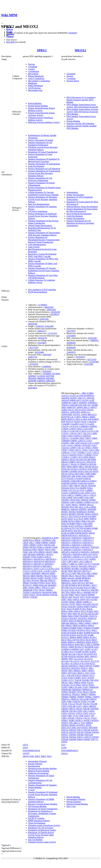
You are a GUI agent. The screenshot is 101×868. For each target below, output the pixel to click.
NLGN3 (65, 595)
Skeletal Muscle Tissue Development (82, 207)
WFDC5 (87, 720)
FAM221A (85, 481)
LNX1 (81, 562)
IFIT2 (71, 516)
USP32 (64, 713)
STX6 (70, 678)
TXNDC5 (27, 592)
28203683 (32, 388)
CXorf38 (72, 455)
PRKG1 (89, 623)
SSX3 (87, 673)
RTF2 (54, 583)
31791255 (52, 333)
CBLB (26, 543)
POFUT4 (93, 616)
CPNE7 (65, 450)
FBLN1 (77, 486)
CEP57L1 (65, 438)
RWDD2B (89, 647)
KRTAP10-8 (39, 562)
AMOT (75, 403)
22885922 (41, 381)
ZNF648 (65, 739)
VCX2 (76, 716)
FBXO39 (92, 486)
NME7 (72, 595)
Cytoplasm (33, 67)
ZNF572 (80, 737)
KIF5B (64, 531)
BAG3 (32, 540)
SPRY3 (64, 673)
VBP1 (70, 716)
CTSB (45, 545)
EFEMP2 (74, 471)
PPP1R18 (81, 621)
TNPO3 (65, 692)
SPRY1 (38, 588)
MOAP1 (71, 578)
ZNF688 (72, 739)
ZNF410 (95, 732)
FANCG (65, 486)
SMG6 (82, 666)
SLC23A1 (88, 659)
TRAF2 (42, 590)
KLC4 (81, 531)
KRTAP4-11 (28, 564)
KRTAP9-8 (77, 554)
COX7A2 (80, 448)
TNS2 (36, 590)
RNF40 (64, 645)
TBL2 (71, 683)
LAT (82, 557)
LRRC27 (65, 564)
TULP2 (79, 704)
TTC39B (91, 702)
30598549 (71, 343)
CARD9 (65, 429)
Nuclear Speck (73, 81)
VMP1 (64, 718)
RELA (70, 640)
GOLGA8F (89, 498)
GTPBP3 (87, 502)
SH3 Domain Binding (37, 806)
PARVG (94, 607)
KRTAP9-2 (47, 566)
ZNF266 (54, 595)
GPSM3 (92, 500)
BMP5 (93, 417)
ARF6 (64, 407)
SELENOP (88, 654)
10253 (25, 745)
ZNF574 (88, 737)
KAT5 (71, 526)
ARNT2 (93, 407)
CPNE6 (95, 448)
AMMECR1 (66, 403)
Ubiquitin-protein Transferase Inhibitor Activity (41, 119)
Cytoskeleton (34, 71)
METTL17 (87, 571)
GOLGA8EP (78, 498)
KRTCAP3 (87, 554)
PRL (63, 626)
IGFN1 (64, 519)
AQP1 (56, 538)
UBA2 (85, 706)
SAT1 (82, 649)
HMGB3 (74, 509)
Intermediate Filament (37, 761)
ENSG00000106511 (70, 751)
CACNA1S (74, 426)
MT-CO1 (81, 583)
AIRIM (73, 400)
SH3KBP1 (52, 585)
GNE (31, 552)
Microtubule (33, 74)
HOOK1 (65, 512)
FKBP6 (83, 488)
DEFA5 (92, 457)
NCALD (65, 590)
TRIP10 (96, 697)
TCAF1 (51, 588)
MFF (74, 573)
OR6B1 (79, 602)
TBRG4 (77, 683)
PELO (84, 611)
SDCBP (65, 654)
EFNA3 (81, 471)
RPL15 (83, 645)
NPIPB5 (91, 595)
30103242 (46, 371)
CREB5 (52, 543)
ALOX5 (85, 400)
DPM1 (75, 467)
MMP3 (64, 578)
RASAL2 (65, 637)
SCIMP (78, 652)
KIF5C (70, 531)
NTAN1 (76, 597)
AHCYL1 (82, 398)
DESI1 (73, 460)
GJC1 (94, 493)
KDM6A (87, 528)
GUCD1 (95, 502)
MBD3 (92, 569)
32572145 (91, 359)
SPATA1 (84, 668)
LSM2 (80, 564)
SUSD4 (91, 678)
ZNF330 (80, 732)
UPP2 (80, 711)
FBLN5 (84, 486)
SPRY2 (42, 50)
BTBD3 (95, 419)
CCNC (96, 431)
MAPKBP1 (36, 573)
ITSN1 (34, 557)
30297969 (50, 376)
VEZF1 (87, 716)
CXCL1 (96, 452)
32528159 (55, 312)
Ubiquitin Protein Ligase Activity (42, 842)
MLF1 (72, 576)
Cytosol (31, 69)
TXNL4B (71, 706)
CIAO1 (89, 441)
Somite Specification (75, 195)
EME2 (94, 474)
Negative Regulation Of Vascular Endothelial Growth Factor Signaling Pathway (44, 271)
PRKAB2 (44, 581)
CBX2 (79, 429)
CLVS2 (70, 445)
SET (95, 654)
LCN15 (85, 559)
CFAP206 (74, 438)
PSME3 (65, 630)
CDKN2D (86, 436)
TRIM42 (65, 697)
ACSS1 (73, 396)
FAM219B (75, 481)
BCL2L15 (72, 417)
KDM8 (95, 528)
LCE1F (26, 571)
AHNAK (90, 398)
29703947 (80, 357)
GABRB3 (89, 490)
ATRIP (26, 540)
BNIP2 (64, 419)
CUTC (89, 452)
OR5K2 (72, 602)
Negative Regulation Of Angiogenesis (44, 164)
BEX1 (79, 417)
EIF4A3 (65, 474)
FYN (82, 490)
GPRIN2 (41, 552)
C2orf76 (65, 426)
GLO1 (64, 495)
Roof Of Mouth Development (79, 214)
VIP (92, 716)
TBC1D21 (94, 680)
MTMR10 (73, 585)
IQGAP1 (91, 521)
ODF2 (70, 600)
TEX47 (91, 685)
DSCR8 (88, 467)
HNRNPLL (41, 554)
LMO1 (75, 562)
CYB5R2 (88, 455)
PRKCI (82, 623)
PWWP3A (81, 630)
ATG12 (71, 410)
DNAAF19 (91, 462)
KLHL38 (65, 533)
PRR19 (91, 626)
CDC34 (73, 433)
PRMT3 (69, 626)
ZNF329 (72, 732)
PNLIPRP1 (84, 616)
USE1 (85, 711)
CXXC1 (80, 455)
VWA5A (79, 718)
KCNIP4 (65, 528)
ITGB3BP (71, 524)
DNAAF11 (81, 462)
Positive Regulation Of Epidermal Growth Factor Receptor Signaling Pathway (43, 216)
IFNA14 (78, 516)
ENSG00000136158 (31, 751)
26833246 (51, 310)
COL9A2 (65, 448)
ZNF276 (65, 732)
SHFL (25, 588)
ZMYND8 (93, 728)
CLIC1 (90, 443)
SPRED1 (77, 671)
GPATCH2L (75, 500)
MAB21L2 (66, 566)
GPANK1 (65, 500)
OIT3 (88, 600)
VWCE (94, 718)
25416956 (72, 33)
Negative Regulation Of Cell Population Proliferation (40, 144)
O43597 (26, 753)
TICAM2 (78, 687)
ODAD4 (95, 597)
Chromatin (71, 74)
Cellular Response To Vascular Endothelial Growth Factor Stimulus (43, 194)
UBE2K (65, 709)
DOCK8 (93, 464)
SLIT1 (92, 664)
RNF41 (71, 645)
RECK (64, 640)
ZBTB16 (46, 595)
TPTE (79, 692)
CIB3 (72, 443)
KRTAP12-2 (89, 540)
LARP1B (76, 557)
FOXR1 (65, 490)
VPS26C (71, 718)
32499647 (32, 376)
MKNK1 (40, 576)
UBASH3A (36, 592)
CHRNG (45, 543)
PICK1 (64, 614)
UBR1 (55, 592)
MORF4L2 (66, 581)
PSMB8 (73, 628)
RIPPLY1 (72, 642)
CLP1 (64, 445)
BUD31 (78, 422)
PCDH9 (76, 609)
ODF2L (76, 600)
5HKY (37, 756)
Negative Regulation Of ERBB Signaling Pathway (41, 800)
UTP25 (85, 713)
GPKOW (84, 500)
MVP (80, 585)
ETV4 (64, 479)
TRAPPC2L (66, 694)
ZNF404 (88, 732)
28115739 (33, 348)
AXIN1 (84, 414)
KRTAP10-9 (50, 562)
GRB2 (55, 552)
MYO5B (65, 588)
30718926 (56, 374)
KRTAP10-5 (28, 562)
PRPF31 (84, 626)
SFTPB (64, 656)
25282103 (40, 326)
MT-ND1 (89, 583)
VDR (81, 716)
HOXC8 (65, 514)
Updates (10, 37)
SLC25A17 (75, 661)
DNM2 (26, 547)
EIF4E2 (49, 547)
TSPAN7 (93, 699)
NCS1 (78, 590)
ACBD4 (90, 393)
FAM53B (65, 483)
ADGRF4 (65, 398)
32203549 (92, 338)
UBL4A (79, 709)
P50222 (65, 753)
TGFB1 (65, 687)
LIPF (70, 562)
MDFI (53, 573)
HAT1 (69, 505)
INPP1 (86, 519)
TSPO (64, 702)
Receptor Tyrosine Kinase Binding (43, 804)
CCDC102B (88, 429)
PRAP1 (88, 621)
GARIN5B (73, 493)
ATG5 (84, 410)
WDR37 (65, 720)
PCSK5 (83, 609)
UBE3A (72, 709)
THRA (71, 687)
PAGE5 (64, 607)
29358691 (47, 374)
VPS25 (32, 595)
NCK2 (54, 576)
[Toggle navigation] (2, 23)
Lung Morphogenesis (37, 245)
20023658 (47, 355)
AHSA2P (65, 400)
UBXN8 (65, 711)
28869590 (41, 378)
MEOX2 (80, 50)
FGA (77, 488)
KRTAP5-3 (79, 550)
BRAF (38, 540)
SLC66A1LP (76, 664)
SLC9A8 (86, 664)
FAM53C (74, 483)
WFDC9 (65, 723)
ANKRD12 (92, 403)
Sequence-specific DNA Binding (80, 124)
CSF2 (91, 450)
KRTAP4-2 (88, 545)
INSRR (64, 521)
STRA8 (85, 675)
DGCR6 (51, 545)
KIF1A (48, 557)
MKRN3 (65, 576)
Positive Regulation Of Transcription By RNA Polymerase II (82, 210)
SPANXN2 (66, 668)
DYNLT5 (83, 469)
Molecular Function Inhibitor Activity (44, 122)
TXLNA (86, 704)
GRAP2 (49, 552)
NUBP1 (41, 578)
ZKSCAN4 (76, 728)
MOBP (78, 578)
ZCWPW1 (81, 725)
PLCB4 (88, 614)
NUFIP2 (48, 578)
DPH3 (69, 467)
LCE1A (43, 569)
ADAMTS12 (89, 396)
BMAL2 (86, 417)
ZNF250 (94, 730)
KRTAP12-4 (77, 543)
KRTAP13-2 (89, 543)
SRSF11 (81, 673)
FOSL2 (90, 488)
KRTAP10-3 (51, 559)
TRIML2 (89, 697)
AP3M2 (95, 405)
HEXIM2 (32, 554)
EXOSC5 (71, 479)
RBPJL (86, 637)
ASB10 (64, 410)
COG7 (94, 445)
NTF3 (82, 597)
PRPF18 (76, 626)
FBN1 (35, 550)
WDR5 (72, 720)
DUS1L (95, 467)
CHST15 (82, 441)
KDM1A (41, 557)
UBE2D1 (92, 706)
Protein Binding (35, 103)
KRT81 (85, 533)
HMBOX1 (66, 509)
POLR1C (74, 618)
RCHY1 (93, 637)
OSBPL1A (87, 602)
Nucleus (31, 64)
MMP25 (91, 576)
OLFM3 (65, 602)
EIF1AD (89, 471)
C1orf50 (90, 424)
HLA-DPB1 (91, 507)
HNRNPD (92, 509)
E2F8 (90, 469)
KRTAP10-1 (28, 559)
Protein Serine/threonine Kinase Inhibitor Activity (41, 109)
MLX (85, 576)
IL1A (76, 519)
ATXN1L (77, 414)
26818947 (50, 378)
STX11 (92, 675)
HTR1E (95, 514)
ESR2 (84, 476)
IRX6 (64, 524)
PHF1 (96, 611)
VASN (64, 716)
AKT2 (79, 400)
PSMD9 (96, 628)
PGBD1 (90, 611)
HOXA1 (50, 554)
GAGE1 (65, 493)
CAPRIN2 (93, 426)
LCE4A (54, 571)
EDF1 (95, 469)
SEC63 (80, 654)
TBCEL (65, 683)
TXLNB (94, 704)
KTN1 (95, 554)
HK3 (76, 507)
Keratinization (34, 766)
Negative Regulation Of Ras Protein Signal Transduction (43, 222)
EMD (88, 474)
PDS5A (77, 611)
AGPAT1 (74, 398)
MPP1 (87, 581)
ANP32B (74, 405)
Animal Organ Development (40, 226)
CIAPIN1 (65, 443)
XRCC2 (77, 723)
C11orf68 (74, 424)
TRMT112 (66, 699)
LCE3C (40, 571)
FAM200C (66, 481)
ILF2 (81, 519)
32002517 (41, 331)
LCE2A (71, 559)
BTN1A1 (70, 422)
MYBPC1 (87, 585)
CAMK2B (83, 426)
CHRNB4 (65, 441)
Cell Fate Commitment (38, 211)
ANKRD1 (83, 403)
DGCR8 (87, 460)
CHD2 (82, 438)
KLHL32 (88, 531)
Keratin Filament (35, 764)
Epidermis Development (38, 773)
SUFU (84, 678)
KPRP (72, 533)
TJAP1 (85, 687)
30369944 (71, 348)
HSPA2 (88, 514)
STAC (93, 673)
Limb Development (75, 216)
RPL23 (90, 645)
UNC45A (73, 711)
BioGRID (10, 42)
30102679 (42, 338)
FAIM (55, 547)
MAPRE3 (84, 569)
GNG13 (93, 495)
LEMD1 (92, 559)
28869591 (95, 340)
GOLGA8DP (67, 498)
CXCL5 (65, 455)
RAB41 (80, 633)
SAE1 (96, 647)
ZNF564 (72, 737)
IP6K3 (84, 521)
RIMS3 (64, 642)
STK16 (45, 588)
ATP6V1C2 (85, 412)
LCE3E (47, 571)
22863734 (32, 357)
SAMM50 (75, 649)
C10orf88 (65, 424)
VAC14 (92, 713)
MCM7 (64, 571)
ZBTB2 (73, 725)
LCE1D (95, 557)
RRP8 (72, 647)
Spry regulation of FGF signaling (42, 290)
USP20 (26, 595)
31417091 (71, 331)
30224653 (54, 314)
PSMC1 (80, 628)
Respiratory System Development (42, 254)
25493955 (71, 352)
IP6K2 (78, 521)
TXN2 (64, 706)
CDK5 (70, 436)
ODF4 (82, 600)
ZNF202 (72, 730)
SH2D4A (80, 656)
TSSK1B (76, 702)
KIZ (76, 531)
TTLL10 (72, 704)
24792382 (33, 364)
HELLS (90, 505)
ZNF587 (34, 597)
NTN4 (88, 597)
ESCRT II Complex (36, 818)
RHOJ (94, 640)
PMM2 (64, 616)
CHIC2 (88, 438)
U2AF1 (79, 706)
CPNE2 (88, 448)
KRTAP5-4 (88, 550)
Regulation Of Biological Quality (42, 830)
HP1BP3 (72, 514)
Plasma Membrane (36, 76)
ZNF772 (94, 739)
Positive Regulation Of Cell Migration (44, 169)
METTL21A (67, 573)
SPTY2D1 (72, 673)
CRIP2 (26, 545)
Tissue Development (37, 823)
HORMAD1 (82, 512)
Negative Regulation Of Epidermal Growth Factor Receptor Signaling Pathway (43, 795)
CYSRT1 (74, 457)
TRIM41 (92, 694)
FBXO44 (65, 488)
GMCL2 (71, 495)
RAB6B (87, 633)
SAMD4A (66, 649)
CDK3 (64, 436)
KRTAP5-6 (27, 566)
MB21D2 (45, 573)
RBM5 (80, 637)
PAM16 (80, 607)
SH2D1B (72, 656)
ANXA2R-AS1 (84, 405)
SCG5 (72, 652)
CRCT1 (78, 450)
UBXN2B (94, 709)
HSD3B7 (27, 557)
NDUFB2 (94, 590)
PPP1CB (72, 621)
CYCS (95, 455)
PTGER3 (34, 583)
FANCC (91, 483)
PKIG (75, 614)
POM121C (92, 618)
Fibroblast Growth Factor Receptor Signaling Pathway (43, 148)
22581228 (44, 319)
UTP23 (79, 713)
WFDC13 (79, 720)
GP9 (35, 552)
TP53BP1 (72, 692)
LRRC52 (73, 564)
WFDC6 (95, 720)
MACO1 (75, 566)
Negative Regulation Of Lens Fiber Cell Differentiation (43, 277)
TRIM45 (73, 697)
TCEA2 (90, 683)
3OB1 (32, 756)
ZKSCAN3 (66, 728)
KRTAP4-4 (66, 547)
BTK (63, 422)
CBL (54, 540)
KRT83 (92, 533)
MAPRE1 (76, 569)
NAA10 (73, 588)
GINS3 (88, 493)
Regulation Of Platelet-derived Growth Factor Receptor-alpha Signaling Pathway (41, 835)
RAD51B (95, 633)
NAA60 (80, 588)
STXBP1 (77, 678)
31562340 (49, 326)
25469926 (46, 367)
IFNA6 (85, 516)
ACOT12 (65, 396)
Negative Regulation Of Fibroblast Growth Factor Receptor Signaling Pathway (43, 199)
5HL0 (49, 756)
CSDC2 (85, 450)
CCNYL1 (65, 433)
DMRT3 (73, 462)
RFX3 (83, 640)
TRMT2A (75, 699)
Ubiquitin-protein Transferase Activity (44, 825)
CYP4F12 (65, 457)
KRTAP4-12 (39, 564)
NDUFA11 (85, 590)
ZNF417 (26, 597)
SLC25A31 (85, 661)
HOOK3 (72, 512)
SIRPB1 (65, 659)
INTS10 (71, 521)
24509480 (32, 381)
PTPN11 (42, 583)
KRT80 (78, 533)
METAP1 (78, 571)
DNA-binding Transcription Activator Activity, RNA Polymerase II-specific (82, 110)
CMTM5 (77, 445)
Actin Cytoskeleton (36, 78)
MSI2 (74, 583)
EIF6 (77, 474)
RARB (91, 635)
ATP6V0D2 (75, 412)
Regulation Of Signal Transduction (43, 152)
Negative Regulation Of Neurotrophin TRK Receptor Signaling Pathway (44, 234)
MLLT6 (47, 576)
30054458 (32, 378)
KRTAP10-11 (39, 559)
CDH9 (94, 433)
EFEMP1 (65, 471)
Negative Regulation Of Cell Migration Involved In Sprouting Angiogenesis (80, 223)
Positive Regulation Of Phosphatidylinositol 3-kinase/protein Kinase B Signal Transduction (44, 240)
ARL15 (86, 407)
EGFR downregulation (38, 292)
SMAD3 (65, 666)
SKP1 (71, 659)
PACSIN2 (87, 604)
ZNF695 (87, 739)
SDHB (35, 585)
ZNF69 (80, 739)
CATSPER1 (46, 540)
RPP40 (96, 645)
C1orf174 (82, 424)
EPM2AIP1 (66, 476)
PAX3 (69, 609)
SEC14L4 (73, 654)
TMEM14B (28, 590)
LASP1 (36, 569)
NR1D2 (65, 597)
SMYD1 (89, 666)
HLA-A (82, 507)
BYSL (84, 422)
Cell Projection (34, 88)
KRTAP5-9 (37, 566)
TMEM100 (94, 687)
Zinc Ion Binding (35, 840)
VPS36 (39, 595)
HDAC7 (75, 505)
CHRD (38, 543)
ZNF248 (87, 730)
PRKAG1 (74, 623)
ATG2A (78, 410)
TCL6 (73, 685)
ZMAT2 (85, 728)
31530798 (94, 362)
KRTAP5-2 (69, 550)
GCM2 (81, 493)
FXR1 (53, 550)
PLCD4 (95, 614)
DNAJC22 (75, 464)
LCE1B (50, 569)
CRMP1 (32, 545)
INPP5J (93, 519)
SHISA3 (94, 656)
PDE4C (90, 609)
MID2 (33, 576)
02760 (64, 748)
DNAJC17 (66, 464)
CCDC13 (65, 431)
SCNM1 (85, 652)
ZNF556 (65, 737)
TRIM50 (81, 697)
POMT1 (65, 621)
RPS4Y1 (65, 647)
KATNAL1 (79, 526)
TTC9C (65, 704)
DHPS (94, 460)
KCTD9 (80, 528)
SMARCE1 (74, 666)
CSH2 (97, 450)
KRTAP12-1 (77, 540)
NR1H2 (33, 578)
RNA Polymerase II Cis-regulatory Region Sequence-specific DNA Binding (81, 100)
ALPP (92, 400)
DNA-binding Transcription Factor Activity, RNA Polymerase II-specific (82, 106)
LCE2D (33, 571)
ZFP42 (89, 725)
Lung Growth (34, 247)
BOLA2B (87, 419)
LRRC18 (88, 562)
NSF (70, 597)
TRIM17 (84, 694)
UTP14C (71, 713)
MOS (81, 581)
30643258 (48, 307)
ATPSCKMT (67, 414)
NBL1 (94, 588)
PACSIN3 (27, 581)
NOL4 (78, 595)
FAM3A (93, 481)
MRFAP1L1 (66, 583)
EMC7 (82, 474)
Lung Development (36, 166)
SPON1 (65, 671)
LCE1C (56, 569)
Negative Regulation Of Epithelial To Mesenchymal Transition (44, 160)
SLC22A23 (79, 659)
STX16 (64, 678)
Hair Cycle (71, 806)
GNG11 (86, 495)
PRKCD (52, 581)
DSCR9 (32, 547)
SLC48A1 (66, 664)
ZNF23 (80, 730)
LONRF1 (27, 573)
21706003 (42, 305)
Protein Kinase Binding (38, 106)
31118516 (41, 376)
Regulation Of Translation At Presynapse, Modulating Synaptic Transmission (42, 814)
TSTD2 (84, 702)
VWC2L (87, 718)
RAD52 (73, 635)
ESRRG (91, 476)
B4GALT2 (92, 414)
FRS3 (47, 550)
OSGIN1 (65, 604)
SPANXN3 (76, 668)
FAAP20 (79, 479)
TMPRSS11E (87, 690)
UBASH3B (46, 592)
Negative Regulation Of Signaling (42, 785)
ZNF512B (88, 735)
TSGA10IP (84, 699)
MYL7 (95, 585)
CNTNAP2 (86, 445)
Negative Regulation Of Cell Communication (40, 781)
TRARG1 (76, 694)
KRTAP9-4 (27, 569)
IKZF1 (71, 519)
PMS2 (70, 616)
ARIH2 (80, 407)
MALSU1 (92, 566)
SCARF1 (65, 652)
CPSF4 (71, 450)
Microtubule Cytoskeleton (39, 81)
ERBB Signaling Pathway (39, 821)
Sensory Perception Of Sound (41, 140)
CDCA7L (87, 433)
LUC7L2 (87, 564)
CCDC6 (82, 431)
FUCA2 (76, 490)
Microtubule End (35, 90)
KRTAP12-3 (67, 543)
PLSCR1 (35, 581)
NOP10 (84, 595)
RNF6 (77, 645)
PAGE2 (95, 604)
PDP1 (71, 611)
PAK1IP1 (72, 607)
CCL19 (89, 431)
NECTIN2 (66, 592)
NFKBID (87, 592)
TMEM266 (76, 690)
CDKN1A (77, 436)
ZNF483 (72, 735)
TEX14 (85, 685)
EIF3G (96, 471)
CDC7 (80, 433)
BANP (64, 417)
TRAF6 (93, 692)
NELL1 (80, 592)
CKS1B (84, 443)
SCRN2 (93, 652)
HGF (72, 507)
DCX (81, 457)
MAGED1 (83, 566)
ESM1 (79, 476)
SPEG (91, 668)
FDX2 (72, 488)
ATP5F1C (65, 412)
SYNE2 (65, 680)
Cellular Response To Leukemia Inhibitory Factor (41, 281)
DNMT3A (84, 464)
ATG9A (90, 410)
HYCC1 (65, 516)
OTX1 (55, 578)
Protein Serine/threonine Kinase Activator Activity (41, 114)
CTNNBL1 (81, 452)
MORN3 (75, 581)
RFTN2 (76, 640)
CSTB (39, 545)
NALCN (87, 588)
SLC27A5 (95, 661)
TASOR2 (86, 680)
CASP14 (72, 429)
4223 (63, 745)
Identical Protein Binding (39, 771)
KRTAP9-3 (68, 554)
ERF (73, 476)
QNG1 (94, 630)
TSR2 (69, 702)
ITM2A (79, 524)
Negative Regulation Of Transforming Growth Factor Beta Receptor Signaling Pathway (44, 173)
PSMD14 (88, 628)
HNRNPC (83, 509)
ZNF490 (80, 735)
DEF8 (86, 457)
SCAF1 (95, 649)
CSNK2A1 (66, 452)
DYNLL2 (75, 469)
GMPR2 (78, 495)
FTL (70, 490)
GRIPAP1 (65, 502)
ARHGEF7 (72, 407)
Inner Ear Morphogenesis (39, 204)
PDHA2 (65, 611)
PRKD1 (26, 583)
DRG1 (81, 467)
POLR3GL (83, 618)
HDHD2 (83, 505)
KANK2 (65, 526)
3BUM (26, 756)
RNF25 (95, 642)
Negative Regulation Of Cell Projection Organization (40, 179)
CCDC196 (74, 431)
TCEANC (65, 685)
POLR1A (65, 618)
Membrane (33, 83)
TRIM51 (49, 590)
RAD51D (65, 635)
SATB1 (88, 649)
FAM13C (87, 479)
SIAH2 (31, 588)
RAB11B (65, 633)
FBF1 (71, 486)
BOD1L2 (72, 419)
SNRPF (96, 666)
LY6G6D (95, 564)
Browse (10, 29)
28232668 (39, 352)
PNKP (76, 616)
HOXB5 (91, 512)
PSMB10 (65, 628)
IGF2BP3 (92, 516)
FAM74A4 (83, 483)
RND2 (89, 642)
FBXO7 (41, 550)
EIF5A (71, 474)
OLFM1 (94, 600)
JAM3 (85, 524)
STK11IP (71, 675)
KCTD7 (73, 528)
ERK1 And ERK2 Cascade (39, 256)
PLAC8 (81, 614)
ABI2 (84, 393)
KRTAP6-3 (86, 552)
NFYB (95, 592)
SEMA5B (43, 585)
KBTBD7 (89, 526)
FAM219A (27, 550)
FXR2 (25, 552)
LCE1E (64, 559)
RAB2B (73, 633)
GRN (25, 554)
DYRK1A (41, 547)
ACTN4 (80, 396)
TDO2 (78, 685)
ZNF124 (65, 730)
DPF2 (64, 467)
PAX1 (64, 609)
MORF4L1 (86, 578)
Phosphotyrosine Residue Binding (42, 768)
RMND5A (81, 642)
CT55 (73, 452)
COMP (73, 448)
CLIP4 (96, 443)
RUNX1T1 (27, 585)
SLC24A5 (66, 661)
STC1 (64, 675)
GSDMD (79, 502)
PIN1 (70, 614)
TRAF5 (86, 692)
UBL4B (86, 709)
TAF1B (78, 680)
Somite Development (75, 218)
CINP (77, 443)
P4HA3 (79, 604)
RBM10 (73, 637)
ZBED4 (89, 723)
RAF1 (48, 583)
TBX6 (84, 683)
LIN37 (64, 562)
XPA (71, 723)
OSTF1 (72, 604)
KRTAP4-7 (49, 564)
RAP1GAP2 (82, 635)
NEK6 (73, 592)
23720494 (71, 336)
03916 (25, 748)
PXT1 (88, 630)
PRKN (95, 623)
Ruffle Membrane (36, 86)
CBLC (32, 543)
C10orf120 (92, 422)
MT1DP (65, 585)
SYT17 (71, 680)
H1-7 (63, 505)
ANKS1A (65, 405)
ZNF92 (64, 742)
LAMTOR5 (66, 557)
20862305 (50, 381)
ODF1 (64, 600)
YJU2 (83, 723)
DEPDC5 (65, 460)
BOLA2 (79, 419)
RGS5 (88, 640)
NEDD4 (26, 578)
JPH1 (90, 524)
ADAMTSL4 (47, 538)
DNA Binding (72, 114)
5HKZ (43, 756)
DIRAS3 (65, 462)
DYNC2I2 (66, 469)
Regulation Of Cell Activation (41, 828)
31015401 (42, 343)
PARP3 (87, 607)
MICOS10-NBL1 (84, 573)
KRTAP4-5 (76, 547)
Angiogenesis (72, 192)
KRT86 (64, 535)
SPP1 (71, 671)
